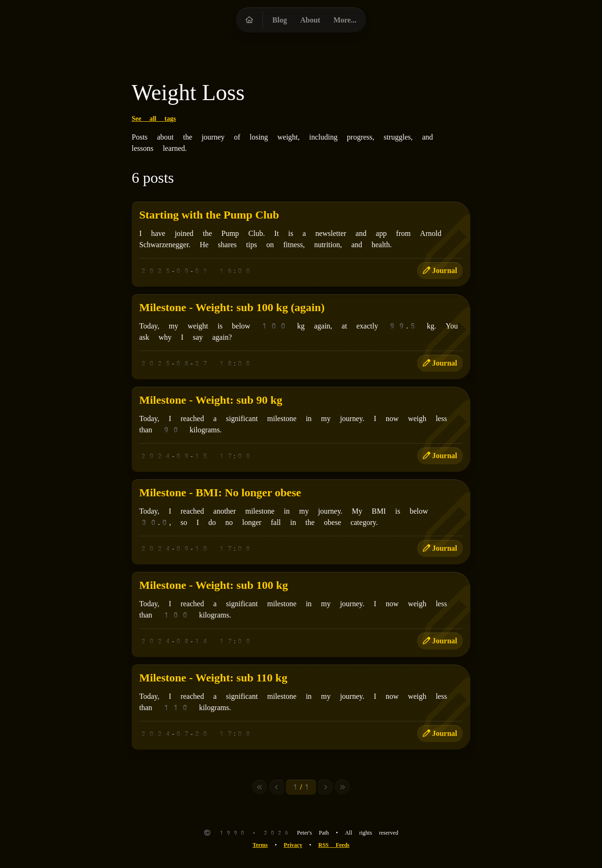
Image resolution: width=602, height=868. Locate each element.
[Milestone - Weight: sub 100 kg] (301, 614)
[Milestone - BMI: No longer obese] (301, 522)
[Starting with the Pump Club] (301, 244)
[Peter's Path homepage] (249, 20)
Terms (260, 845)
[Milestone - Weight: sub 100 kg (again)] (301, 337)
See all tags (154, 118)
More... (345, 20)
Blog (280, 20)
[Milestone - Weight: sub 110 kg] (301, 707)
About (310, 20)
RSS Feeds (334, 845)
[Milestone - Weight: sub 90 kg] (301, 429)
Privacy (293, 845)
